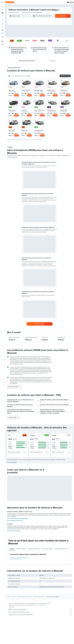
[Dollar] (25, 461)
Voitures (14, 622)
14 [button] (28, 36)
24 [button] (14, 43)
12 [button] (21, 36)
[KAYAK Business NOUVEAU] (2, 33)
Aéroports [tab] (12, 574)
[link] (40, 324)
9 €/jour (54, 10)
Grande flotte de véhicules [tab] (61, 574)
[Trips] (2, 37)
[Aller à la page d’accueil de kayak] (10, 2)
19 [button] (21, 40)
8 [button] (31, 33)
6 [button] (24, 33)
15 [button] (31, 36)
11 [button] (17, 36)
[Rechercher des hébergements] (2, 10)
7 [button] (28, 33)
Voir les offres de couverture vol (15, 546)
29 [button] (31, 43)
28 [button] (28, 43)
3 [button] (14, 33)
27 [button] (24, 43)
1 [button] (31, 29)
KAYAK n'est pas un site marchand (40, 635)
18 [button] (17, 40)
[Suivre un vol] (2, 27)
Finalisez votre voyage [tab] (47, 574)
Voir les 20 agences (12, 488)
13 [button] (24, 36)
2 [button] (35, 29)
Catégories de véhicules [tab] (34, 574)
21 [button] (28, 40)
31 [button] (14, 47)
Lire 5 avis (14, 465)
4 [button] (17, 33)
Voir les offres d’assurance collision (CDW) (17, 544)
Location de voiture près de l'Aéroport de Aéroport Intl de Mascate (19, 584)
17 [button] (14, 40)
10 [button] (14, 36)
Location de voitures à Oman (39, 622)
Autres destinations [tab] (21, 574)
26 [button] (21, 43)
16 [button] (35, 36)
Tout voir (25, 452)
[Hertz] (47, 461)
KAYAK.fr (9, 622)
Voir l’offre (16, 95)
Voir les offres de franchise (14, 556)
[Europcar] (47, 435)
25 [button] (17, 43)
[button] (2, 2)
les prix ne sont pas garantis (40, 631)
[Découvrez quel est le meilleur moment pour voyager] (2, 30)
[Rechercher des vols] (2, 7)
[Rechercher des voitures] (2, 13)
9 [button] (35, 33)
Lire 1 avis (57, 440)
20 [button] (24, 40)
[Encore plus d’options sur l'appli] (2, 20)
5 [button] (21, 33)
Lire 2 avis (36, 440)
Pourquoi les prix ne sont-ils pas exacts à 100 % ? (40, 640)
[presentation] (59, 10)
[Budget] (69, 435)
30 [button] (35, 43)
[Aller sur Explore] (2, 24)
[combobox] (14, 12)
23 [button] (35, 40)
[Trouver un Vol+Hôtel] (2, 16)
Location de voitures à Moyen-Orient (24, 622)
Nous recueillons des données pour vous (40, 637)
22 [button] (31, 40)
